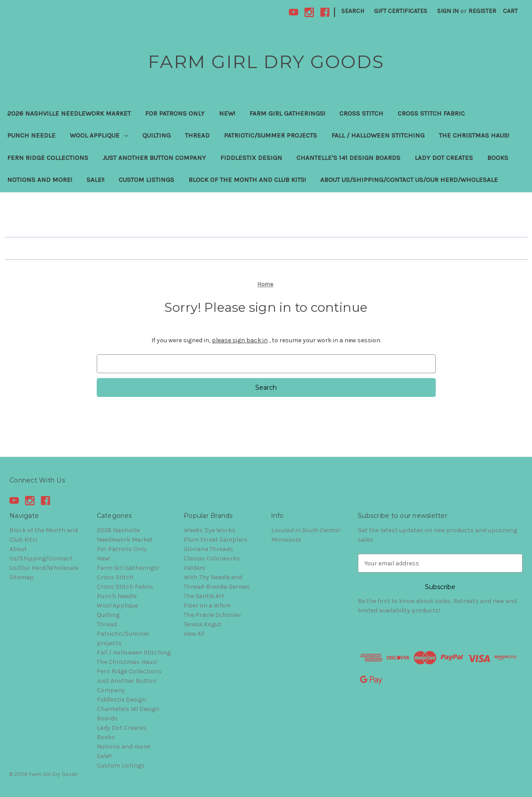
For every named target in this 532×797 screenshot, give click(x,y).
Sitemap (21, 577)
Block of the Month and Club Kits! (247, 180)
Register (482, 11)
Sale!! (95, 180)
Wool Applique (99, 135)
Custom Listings (146, 180)
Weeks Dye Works (210, 530)
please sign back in (240, 340)
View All (194, 634)
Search (353, 11)
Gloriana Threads (208, 549)
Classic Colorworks (212, 558)
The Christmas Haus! (474, 135)
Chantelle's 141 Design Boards (348, 158)
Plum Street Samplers (216, 540)
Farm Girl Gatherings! (287, 113)
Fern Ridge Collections (48, 158)
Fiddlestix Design (251, 158)
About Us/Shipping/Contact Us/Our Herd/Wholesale (409, 180)
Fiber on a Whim (207, 605)
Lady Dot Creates (444, 158)
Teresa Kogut (202, 624)
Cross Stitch (361, 113)
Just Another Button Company (154, 158)
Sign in (448, 11)
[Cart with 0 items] (510, 11)
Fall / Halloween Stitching (378, 135)
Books (498, 158)
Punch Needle (31, 135)
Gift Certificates (401, 11)
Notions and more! (40, 180)
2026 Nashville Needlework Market (69, 113)
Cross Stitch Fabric (431, 113)
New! (227, 113)
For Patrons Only (175, 113)
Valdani (194, 568)
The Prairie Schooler (212, 615)
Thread (197, 135)
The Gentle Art (204, 596)
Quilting (157, 135)
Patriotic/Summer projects (270, 135)
